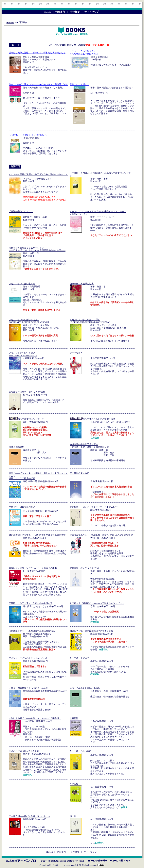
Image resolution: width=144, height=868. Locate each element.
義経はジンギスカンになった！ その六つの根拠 (33, 568)
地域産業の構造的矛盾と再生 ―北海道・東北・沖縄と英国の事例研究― (90, 446)
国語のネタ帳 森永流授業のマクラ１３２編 (91, 631)
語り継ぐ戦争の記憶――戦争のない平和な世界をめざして (37, 53)
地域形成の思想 (17, 447)
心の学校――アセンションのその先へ (28, 135)
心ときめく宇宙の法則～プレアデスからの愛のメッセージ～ (38, 174)
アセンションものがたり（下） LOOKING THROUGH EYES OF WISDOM (90, 321)
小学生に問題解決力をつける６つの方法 (28, 688)
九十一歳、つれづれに (81, 751)
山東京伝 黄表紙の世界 (82, 284)
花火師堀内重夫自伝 (79, 473)
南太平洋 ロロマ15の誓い (22, 507)
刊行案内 (60, 12)
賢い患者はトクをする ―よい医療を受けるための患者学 (37, 535)
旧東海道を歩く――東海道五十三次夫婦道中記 (32, 631)
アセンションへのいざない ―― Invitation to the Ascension (23, 354)
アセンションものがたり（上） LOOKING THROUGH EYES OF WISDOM (29, 321)
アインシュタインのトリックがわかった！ (30, 658)
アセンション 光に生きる (22, 284)
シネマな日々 (76, 353)
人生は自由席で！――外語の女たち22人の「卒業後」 (35, 718)
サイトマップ (92, 12)
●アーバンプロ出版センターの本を (79, 45)
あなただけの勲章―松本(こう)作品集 (27, 392)
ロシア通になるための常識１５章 (99, 419)
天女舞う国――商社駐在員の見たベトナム (30, 816)
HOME (47, 12)
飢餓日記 (74, 718)
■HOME (10, 22)
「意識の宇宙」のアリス (21, 211)
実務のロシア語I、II (79, 84)
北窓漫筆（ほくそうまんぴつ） (85, 568)
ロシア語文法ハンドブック (26, 419)
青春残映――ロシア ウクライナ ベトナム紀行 (94, 507)
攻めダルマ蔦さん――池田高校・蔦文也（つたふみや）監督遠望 (101, 535)
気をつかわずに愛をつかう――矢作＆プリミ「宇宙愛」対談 (38, 84)
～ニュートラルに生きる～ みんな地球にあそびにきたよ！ (85, 52)
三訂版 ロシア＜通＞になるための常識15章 (31, 603)
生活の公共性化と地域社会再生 (85, 688)
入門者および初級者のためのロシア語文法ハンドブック (97, 603)
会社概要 (75, 12)
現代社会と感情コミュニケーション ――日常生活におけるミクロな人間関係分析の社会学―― (37, 249)
